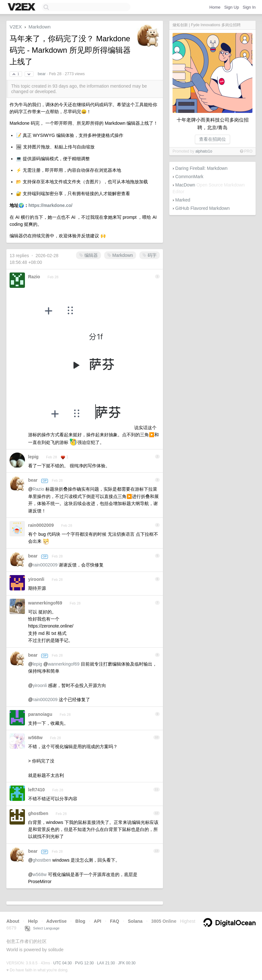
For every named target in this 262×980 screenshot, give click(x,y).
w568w (35, 738)
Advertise (57, 921)
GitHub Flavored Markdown (203, 208)
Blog (80, 921)
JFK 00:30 (127, 963)
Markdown (39, 27)
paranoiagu (40, 714)
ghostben (38, 813)
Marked (183, 200)
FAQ (115, 921)
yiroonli (36, 579)
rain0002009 (41, 525)
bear (42, 74)
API (98, 921)
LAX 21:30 (106, 963)
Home (215, 7)
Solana (135, 921)
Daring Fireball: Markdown (201, 168)
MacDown (185, 185)
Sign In (249, 7)
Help (33, 921)
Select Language (42, 928)
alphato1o (204, 151)
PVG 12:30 (85, 963)
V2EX (16, 27)
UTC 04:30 (63, 963)
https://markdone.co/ (50, 205)
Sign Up (232, 7)
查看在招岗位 (212, 139)
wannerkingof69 (45, 603)
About (13, 921)
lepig (33, 457)
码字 (150, 255)
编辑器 (89, 255)
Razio (34, 277)
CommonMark (189, 177)
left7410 (36, 790)
